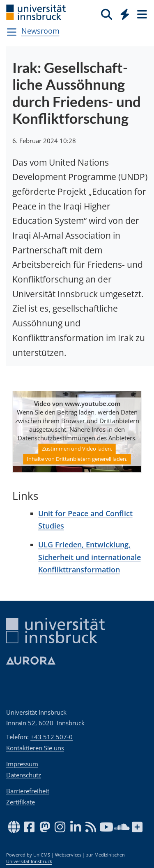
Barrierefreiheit (28, 791)
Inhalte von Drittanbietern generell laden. (77, 459)
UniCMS (42, 855)
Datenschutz (24, 775)
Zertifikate (21, 802)
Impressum (22, 764)
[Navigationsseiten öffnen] (12, 32)
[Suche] (107, 14)
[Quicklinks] (125, 14)
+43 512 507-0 (52, 737)
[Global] (123, 13)
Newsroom (40, 31)
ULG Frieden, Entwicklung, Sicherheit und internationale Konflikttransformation (90, 557)
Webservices (68, 855)
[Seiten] (141, 14)
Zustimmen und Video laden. (77, 449)
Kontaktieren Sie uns (35, 748)
